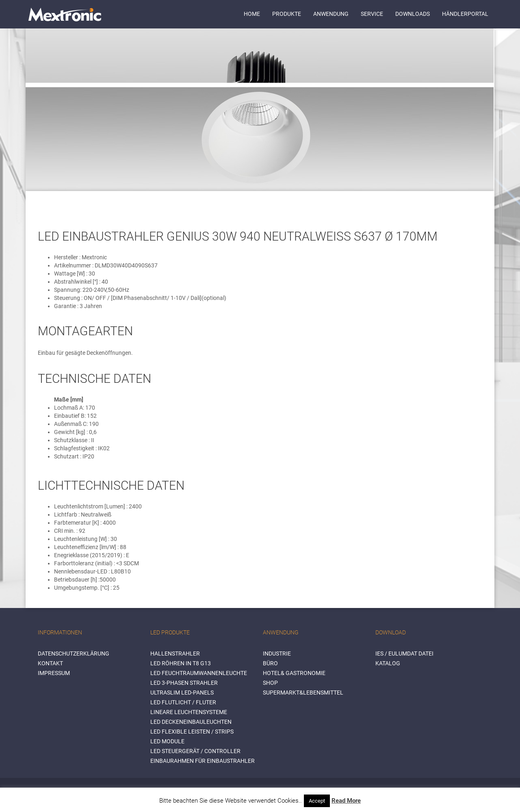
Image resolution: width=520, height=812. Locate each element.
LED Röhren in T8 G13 (181, 663)
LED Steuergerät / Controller (195, 751)
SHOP (270, 683)
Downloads (413, 14)
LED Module (167, 741)
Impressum (54, 673)
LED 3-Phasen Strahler (184, 683)
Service (372, 14)
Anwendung (331, 14)
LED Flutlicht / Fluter (183, 702)
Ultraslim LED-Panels (182, 693)
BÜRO (270, 663)
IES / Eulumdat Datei (404, 654)
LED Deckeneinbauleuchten (191, 722)
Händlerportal (465, 14)
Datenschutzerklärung (74, 654)
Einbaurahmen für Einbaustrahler (203, 761)
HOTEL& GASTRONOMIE (294, 673)
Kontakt (50, 663)
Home (252, 14)
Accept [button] (317, 801)
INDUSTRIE (277, 654)
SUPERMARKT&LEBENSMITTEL (303, 693)
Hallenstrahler (175, 654)
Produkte (287, 14)
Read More (346, 801)
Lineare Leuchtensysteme (189, 712)
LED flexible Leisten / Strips (192, 732)
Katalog (388, 663)
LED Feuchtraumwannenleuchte (199, 673)
